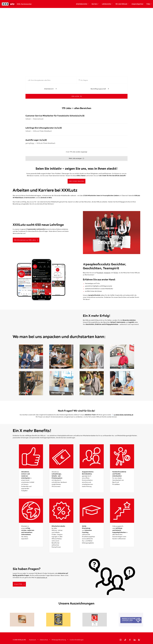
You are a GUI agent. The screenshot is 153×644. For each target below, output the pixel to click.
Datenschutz (44, 640)
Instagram (107, 273)
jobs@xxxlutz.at (42, 577)
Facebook (100, 273)
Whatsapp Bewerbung (59, 640)
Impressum (33, 640)
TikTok (116, 273)
